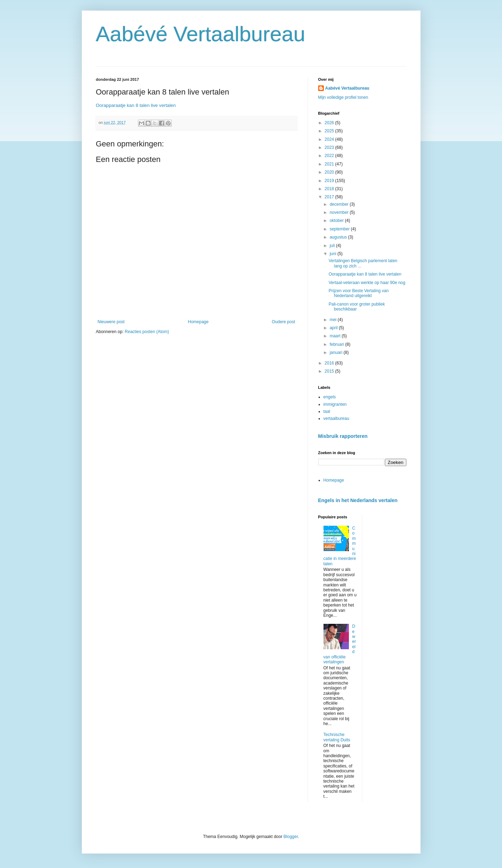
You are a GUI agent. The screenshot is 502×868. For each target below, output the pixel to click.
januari (336, 352)
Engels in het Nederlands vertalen (358, 500)
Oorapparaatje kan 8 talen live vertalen (136, 105)
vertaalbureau (336, 418)
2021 (330, 164)
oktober (337, 221)
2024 (330, 139)
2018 (330, 189)
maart (335, 336)
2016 (330, 363)
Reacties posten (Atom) (147, 332)
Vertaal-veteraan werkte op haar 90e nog (367, 283)
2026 (330, 123)
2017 (330, 197)
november (340, 212)
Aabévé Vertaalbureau (201, 34)
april (334, 328)
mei (334, 320)
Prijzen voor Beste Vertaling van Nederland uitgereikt (358, 293)
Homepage (198, 322)
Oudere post (283, 322)
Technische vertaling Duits (337, 737)
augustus (339, 237)
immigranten (335, 404)
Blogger (291, 837)
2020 (330, 172)
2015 (330, 371)
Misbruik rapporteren (343, 436)
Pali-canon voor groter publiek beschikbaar (356, 307)
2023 (330, 147)
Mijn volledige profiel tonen (343, 97)
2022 (330, 156)
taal (327, 411)
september (340, 229)
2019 (330, 181)
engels (330, 397)
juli (333, 246)
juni (333, 254)
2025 (330, 131)
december (340, 204)
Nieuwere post (111, 322)
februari (337, 344)
